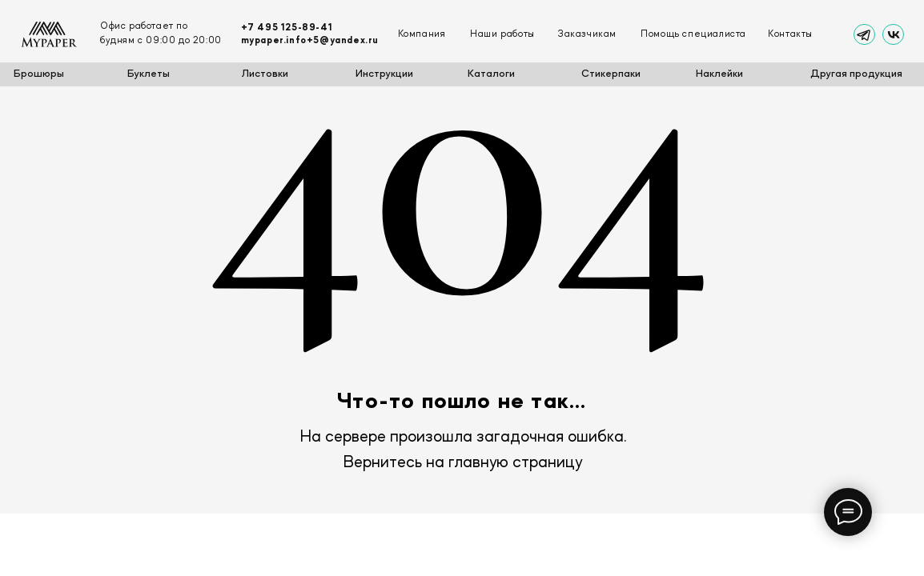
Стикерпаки (611, 74)
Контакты (790, 34)
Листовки (265, 74)
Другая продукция (856, 74)
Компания (422, 34)
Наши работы (502, 34)
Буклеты (149, 74)
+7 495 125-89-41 (287, 28)
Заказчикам (587, 34)
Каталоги (491, 74)
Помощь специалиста (693, 34)
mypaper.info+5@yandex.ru (310, 41)
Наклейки (719, 74)
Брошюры (39, 74)
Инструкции (384, 74)
